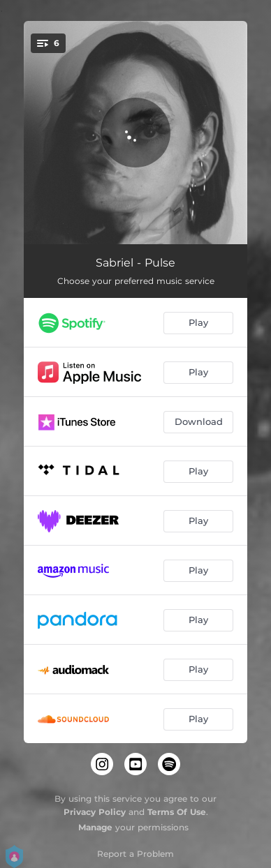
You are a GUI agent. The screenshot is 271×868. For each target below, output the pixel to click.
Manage (95, 827)
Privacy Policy (95, 812)
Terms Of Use (177, 812)
